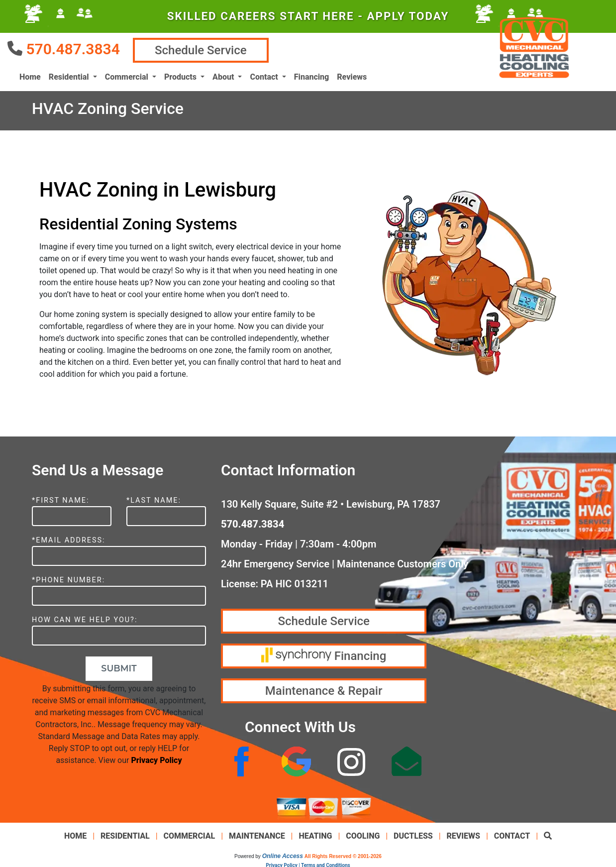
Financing (311, 75)
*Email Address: (69, 538)
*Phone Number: (68, 578)
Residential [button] (70, 75)
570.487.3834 (73, 48)
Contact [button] (265, 75)
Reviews (352, 75)
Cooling (363, 834)
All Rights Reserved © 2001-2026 (343, 854)
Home (30, 75)
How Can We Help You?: (85, 618)
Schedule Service (207, 49)
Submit (119, 666)
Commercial (190, 834)
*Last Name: (154, 498)
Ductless (413, 834)
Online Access (283, 854)
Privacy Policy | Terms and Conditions (308, 863)
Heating (315, 834)
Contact (512, 834)
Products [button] (181, 75)
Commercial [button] (128, 75)
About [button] (224, 75)
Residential (125, 834)
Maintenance (257, 834)
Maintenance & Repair (324, 689)
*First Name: (60, 498)
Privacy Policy (156, 758)
